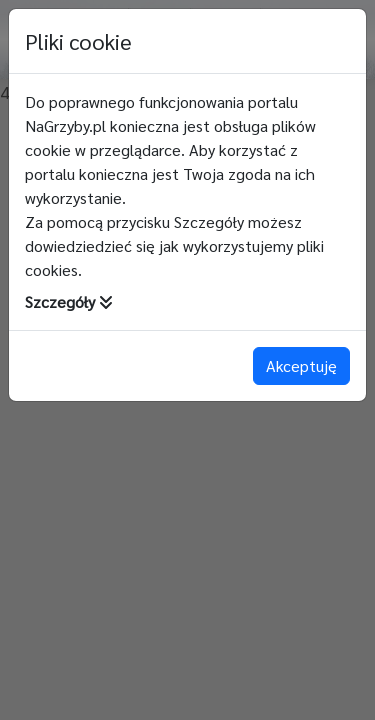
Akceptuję (301, 365)
